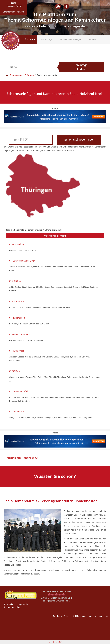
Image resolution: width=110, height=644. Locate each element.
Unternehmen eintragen (71, 39)
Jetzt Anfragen (47, 39)
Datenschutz (69, 616)
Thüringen (29, 75)
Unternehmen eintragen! (55, 236)
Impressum (103, 616)
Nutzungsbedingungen (86, 616)
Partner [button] (93, 39)
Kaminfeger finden (81, 67)
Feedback (57, 616)
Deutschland (14, 75)
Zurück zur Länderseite (22, 458)
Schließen (58, 642)
